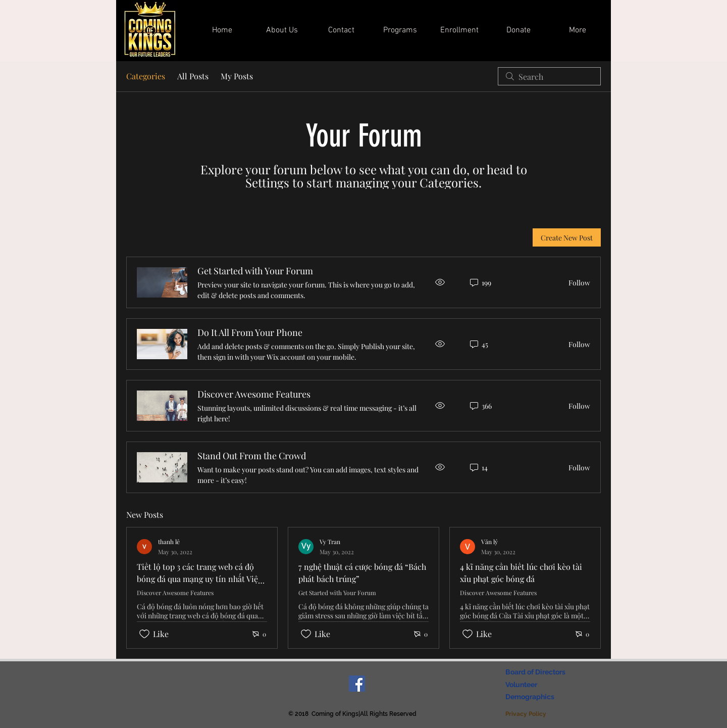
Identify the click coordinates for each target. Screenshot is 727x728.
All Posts (193, 76)
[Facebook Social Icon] (357, 684)
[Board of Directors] (538, 672)
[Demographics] (532, 697)
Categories (146, 76)
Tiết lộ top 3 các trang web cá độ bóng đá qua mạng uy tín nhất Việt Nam (199, 579)
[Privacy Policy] (527, 714)
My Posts (237, 76)
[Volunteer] (523, 685)
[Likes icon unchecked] (144, 634)
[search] (549, 76)
